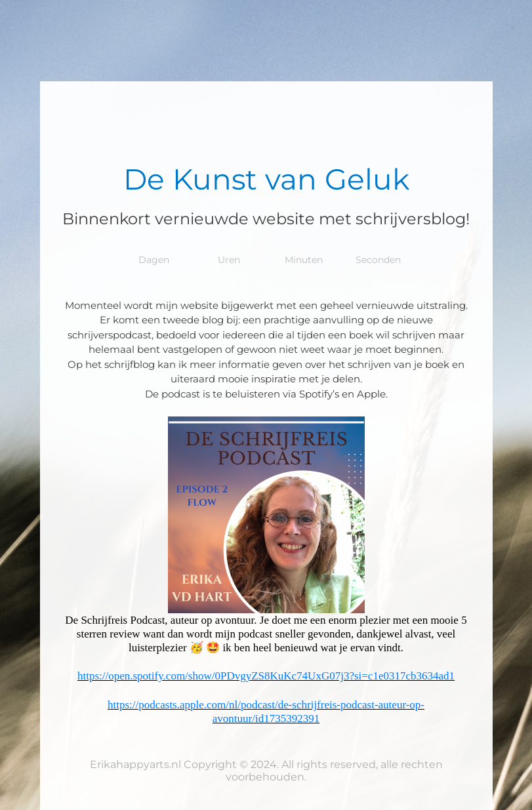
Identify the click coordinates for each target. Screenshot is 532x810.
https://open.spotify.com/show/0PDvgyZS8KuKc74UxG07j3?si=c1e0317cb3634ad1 (266, 676)
